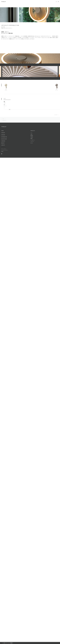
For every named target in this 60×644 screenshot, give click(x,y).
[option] (30, 72)
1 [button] (30, 78)
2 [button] (31, 78)
